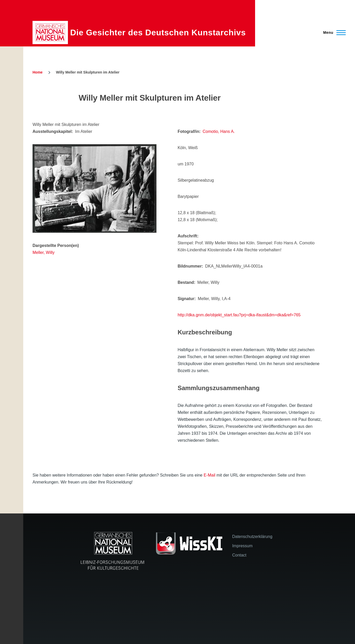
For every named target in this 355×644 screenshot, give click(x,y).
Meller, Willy (44, 252)
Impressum (242, 546)
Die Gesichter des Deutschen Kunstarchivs (158, 33)
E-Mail (210, 475)
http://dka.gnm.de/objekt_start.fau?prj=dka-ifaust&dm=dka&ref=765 (239, 315)
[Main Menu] (333, 33)
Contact (239, 555)
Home (38, 72)
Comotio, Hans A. (219, 131)
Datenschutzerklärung (252, 537)
